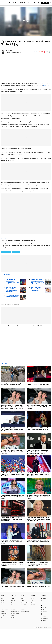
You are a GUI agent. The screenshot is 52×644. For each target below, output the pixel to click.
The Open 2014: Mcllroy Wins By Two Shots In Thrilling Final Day (19, 258)
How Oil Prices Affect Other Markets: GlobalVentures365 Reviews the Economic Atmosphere (13, 296)
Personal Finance (4, 624)
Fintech (12, 635)
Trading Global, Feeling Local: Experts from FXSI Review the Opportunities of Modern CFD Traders (37, 296)
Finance (13, 622)
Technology (3, 626)
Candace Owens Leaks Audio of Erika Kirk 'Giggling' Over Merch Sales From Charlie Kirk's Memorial (12, 534)
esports (12, 630)
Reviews (3, 635)
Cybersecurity (14, 624)
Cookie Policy (24, 622)
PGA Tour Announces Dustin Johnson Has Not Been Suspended (18, 255)
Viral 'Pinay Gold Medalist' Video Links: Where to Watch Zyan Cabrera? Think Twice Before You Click (39, 422)
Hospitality (13, 615)
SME (2, 622)
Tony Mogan (10, 50)
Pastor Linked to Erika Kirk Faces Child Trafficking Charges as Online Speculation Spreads (38, 399)
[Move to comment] (50, 52)
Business (3, 620)
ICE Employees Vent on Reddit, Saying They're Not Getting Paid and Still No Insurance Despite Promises (13, 399)
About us (23, 613)
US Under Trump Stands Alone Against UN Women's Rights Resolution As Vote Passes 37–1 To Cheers (12, 489)
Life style (3, 630)
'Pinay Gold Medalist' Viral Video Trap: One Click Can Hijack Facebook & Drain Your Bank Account (13, 601)
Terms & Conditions (25, 617)
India (32, 615)
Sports (2, 632)
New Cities (13, 632)
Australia (33, 613)
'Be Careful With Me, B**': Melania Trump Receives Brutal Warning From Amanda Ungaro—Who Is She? (37, 579)
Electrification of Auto (15, 620)
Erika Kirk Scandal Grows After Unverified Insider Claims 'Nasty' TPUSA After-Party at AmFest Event (38, 489)
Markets (3, 617)
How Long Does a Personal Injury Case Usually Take (12, 311)
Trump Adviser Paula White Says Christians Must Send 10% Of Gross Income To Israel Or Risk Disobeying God (39, 534)
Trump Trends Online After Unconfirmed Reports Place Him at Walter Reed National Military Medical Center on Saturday (38, 467)
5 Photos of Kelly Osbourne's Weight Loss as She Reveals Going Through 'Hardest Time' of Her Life (39, 511)
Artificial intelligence (15, 626)
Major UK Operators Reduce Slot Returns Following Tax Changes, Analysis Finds (12, 304)
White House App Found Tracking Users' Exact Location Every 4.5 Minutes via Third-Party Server (12, 444)
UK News (3, 615)
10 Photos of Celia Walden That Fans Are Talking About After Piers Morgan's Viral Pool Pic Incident (13, 467)
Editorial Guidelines (39, 341)
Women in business (15, 628)
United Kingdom (34, 620)
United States (34, 622)
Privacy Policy (24, 620)
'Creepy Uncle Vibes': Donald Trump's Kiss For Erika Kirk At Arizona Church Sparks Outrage (12, 556)
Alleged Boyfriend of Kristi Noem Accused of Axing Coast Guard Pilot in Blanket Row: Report (13, 511)
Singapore (33, 617)
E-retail (12, 613)
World (2, 613)
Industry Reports (14, 637)
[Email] (47, 52)
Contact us (23, 615)
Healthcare (13, 617)
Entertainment (4, 628)
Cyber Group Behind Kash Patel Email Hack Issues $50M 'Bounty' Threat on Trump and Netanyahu (12, 579)
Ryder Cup (46, 100)
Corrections (23, 624)
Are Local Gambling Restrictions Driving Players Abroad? (36, 304)
